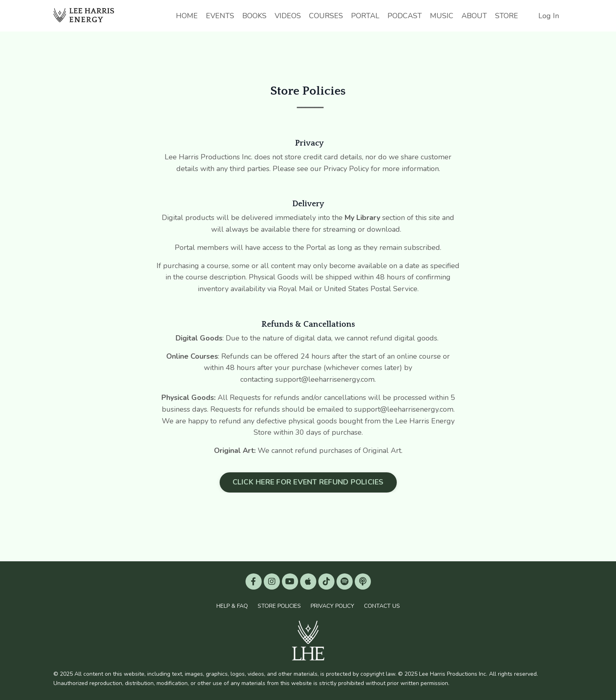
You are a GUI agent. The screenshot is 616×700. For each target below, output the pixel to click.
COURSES (326, 16)
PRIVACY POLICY (332, 606)
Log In (549, 16)
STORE (507, 16)
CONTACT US (382, 606)
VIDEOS (288, 16)
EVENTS (220, 16)
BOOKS (254, 16)
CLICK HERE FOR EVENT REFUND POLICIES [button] (308, 482)
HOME (187, 16)
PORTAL (365, 16)
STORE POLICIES (279, 606)
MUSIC (442, 16)
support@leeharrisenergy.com (404, 409)
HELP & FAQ (232, 606)
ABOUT (474, 16)
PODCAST (405, 16)
